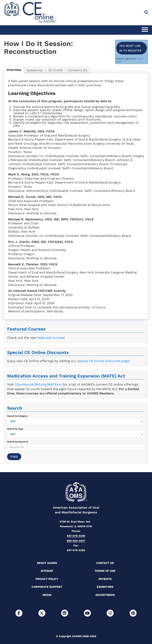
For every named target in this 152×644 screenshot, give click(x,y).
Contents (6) (78, 70)
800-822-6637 (76, 541)
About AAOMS (47, 563)
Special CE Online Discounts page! (103, 361)
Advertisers (105, 595)
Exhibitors (105, 587)
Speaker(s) (35, 70)
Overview (14, 70)
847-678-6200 (76, 536)
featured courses (51, 338)
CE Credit (55, 70)
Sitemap (47, 571)
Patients (105, 579)
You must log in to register (130, 48)
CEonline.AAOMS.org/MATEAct (38, 384)
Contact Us (105, 563)
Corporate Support (47, 587)
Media (47, 595)
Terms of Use (105, 571)
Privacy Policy (47, 579)
